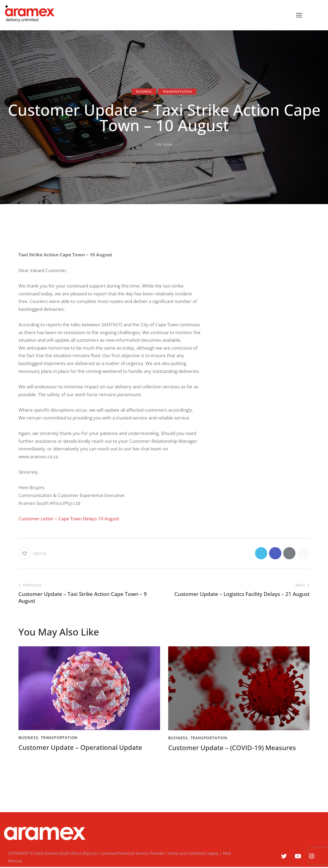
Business (144, 91)
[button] (299, 15)
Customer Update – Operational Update (80, 748)
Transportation (177, 91)
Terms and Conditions (187, 853)
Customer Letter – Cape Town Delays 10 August (69, 519)
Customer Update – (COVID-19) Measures (232, 748)
